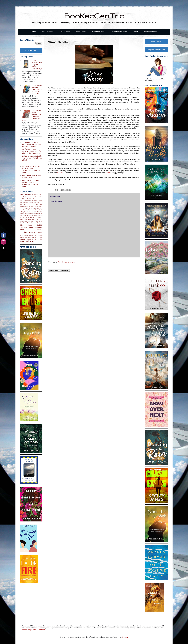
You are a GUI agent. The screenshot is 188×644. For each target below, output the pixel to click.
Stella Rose (36, 214)
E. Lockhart (39, 197)
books (40, 233)
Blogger (125, 637)
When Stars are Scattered (35, 223)
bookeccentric (28, 233)
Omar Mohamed (34, 208)
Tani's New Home (31, 217)
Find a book (81, 32)
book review (31, 230)
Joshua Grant (30, 203)
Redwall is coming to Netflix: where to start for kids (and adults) (32, 158)
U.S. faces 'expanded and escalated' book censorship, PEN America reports (31, 169)
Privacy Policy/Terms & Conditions (33, 630)
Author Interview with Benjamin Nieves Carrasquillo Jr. (37, 65)
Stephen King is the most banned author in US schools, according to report (31, 183)
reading (22, 239)
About (135, 32)
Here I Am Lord (24, 201)
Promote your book (119, 32)
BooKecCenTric (94, 16)
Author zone (65, 32)
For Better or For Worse (26, 199)
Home (33, 32)
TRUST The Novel (32, 216)
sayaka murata (32, 239)
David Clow (35, 195)
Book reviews (48, 32)
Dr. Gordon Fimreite (29, 197)
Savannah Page (28, 214)
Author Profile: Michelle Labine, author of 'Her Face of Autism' (37, 90)
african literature (26, 225)
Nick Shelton (24, 208)
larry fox (34, 235)
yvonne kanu (27, 242)
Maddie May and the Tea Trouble (33, 206)
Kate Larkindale (38, 203)
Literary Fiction (151, 32)
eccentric (28, 235)
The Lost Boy (29, 219)
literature (40, 235)
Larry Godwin (35, 204)
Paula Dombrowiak (30, 210)
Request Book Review (156, 50)
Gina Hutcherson (38, 199)
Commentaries (98, 32)
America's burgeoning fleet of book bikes (32, 176)
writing (40, 239)
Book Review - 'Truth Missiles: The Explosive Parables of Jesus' (32, 116)
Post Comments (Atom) (66, 262)
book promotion (36, 227)
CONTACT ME (31, 50)
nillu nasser (39, 237)
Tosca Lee (38, 221)
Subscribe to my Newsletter (59, 270)
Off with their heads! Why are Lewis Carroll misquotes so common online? (32, 144)
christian (22, 235)
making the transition (27, 237)
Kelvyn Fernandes (25, 204)
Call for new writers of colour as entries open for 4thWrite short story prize (31, 151)
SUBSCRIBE (156, 42)
